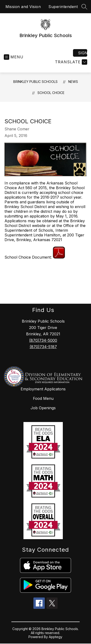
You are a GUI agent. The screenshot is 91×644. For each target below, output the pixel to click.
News (73, 82)
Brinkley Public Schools (35, 82)
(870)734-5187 (43, 347)
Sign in (83, 53)
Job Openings (43, 408)
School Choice (51, 93)
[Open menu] (14, 57)
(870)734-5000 (43, 340)
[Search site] (84, 7)
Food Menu (43, 398)
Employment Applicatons (43, 389)
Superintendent (63, 7)
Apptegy (56, 637)
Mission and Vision (23, 7)
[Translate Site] (71, 62)
